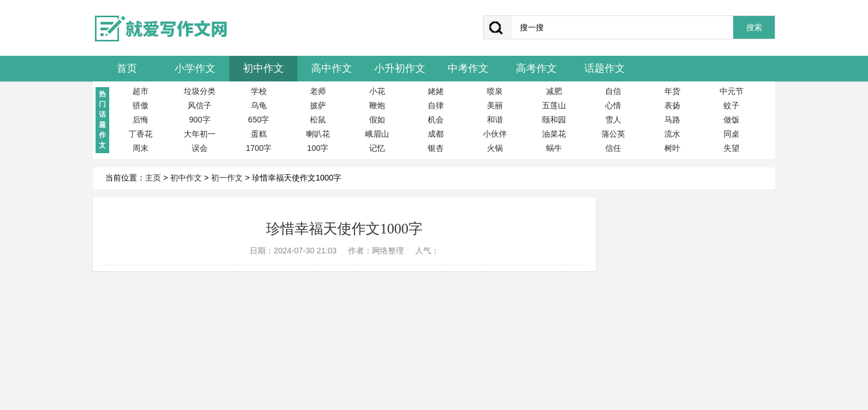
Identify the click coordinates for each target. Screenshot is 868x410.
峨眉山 (377, 134)
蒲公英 (613, 134)
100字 (318, 148)
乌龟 (259, 105)
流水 (672, 134)
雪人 (613, 120)
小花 (377, 91)
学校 (259, 91)
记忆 (377, 148)
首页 (127, 68)
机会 (436, 120)
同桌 (731, 134)
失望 (731, 148)
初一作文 (227, 178)
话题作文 (605, 68)
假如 (377, 120)
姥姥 (436, 91)
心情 (613, 105)
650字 (259, 120)
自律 (436, 105)
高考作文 (536, 68)
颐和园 (554, 120)
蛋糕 (259, 134)
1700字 (259, 148)
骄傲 (140, 105)
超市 (140, 91)
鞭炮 (377, 105)
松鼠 (318, 120)
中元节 (731, 91)
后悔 (140, 120)
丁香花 (140, 134)
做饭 (731, 120)
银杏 (436, 148)
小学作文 (195, 68)
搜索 (754, 28)
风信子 (200, 105)
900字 (199, 120)
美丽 (495, 105)
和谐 (495, 120)
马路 (672, 120)
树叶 (672, 148)
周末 (140, 148)
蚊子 (731, 105)
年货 (672, 91)
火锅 (495, 148)
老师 (318, 91)
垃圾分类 (200, 91)
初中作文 (263, 68)
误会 (200, 148)
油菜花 (554, 134)
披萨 (318, 105)
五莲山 (554, 105)
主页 (153, 178)
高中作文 (332, 68)
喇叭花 (318, 134)
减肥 (554, 91)
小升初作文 (400, 68)
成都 (436, 134)
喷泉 (495, 91)
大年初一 (200, 134)
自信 (613, 91)
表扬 (672, 105)
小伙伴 (495, 134)
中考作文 (468, 68)
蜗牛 (554, 148)
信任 (613, 148)
